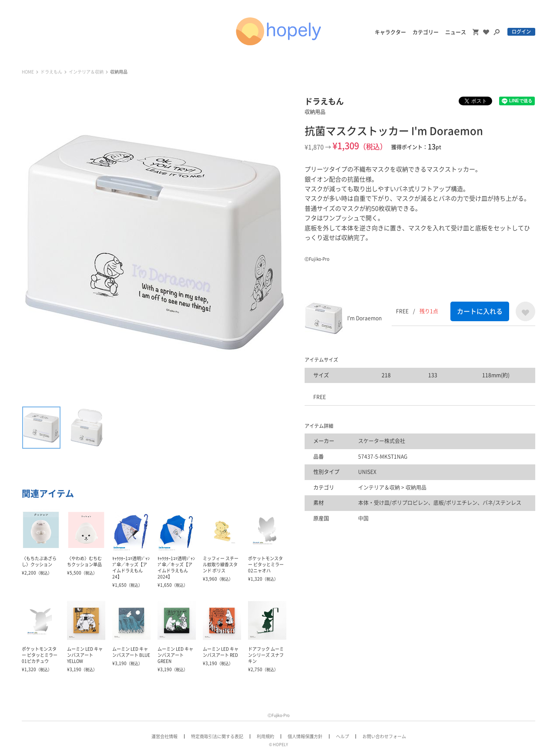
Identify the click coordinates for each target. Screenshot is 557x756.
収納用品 (119, 72)
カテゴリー (426, 32)
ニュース (456, 32)
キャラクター (390, 32)
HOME (28, 72)
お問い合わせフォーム (384, 736)
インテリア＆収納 (86, 72)
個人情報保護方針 (305, 736)
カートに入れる (480, 311)
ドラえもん (51, 72)
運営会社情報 (164, 736)
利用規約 (265, 736)
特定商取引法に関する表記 (217, 736)
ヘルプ (342, 736)
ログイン (521, 32)
